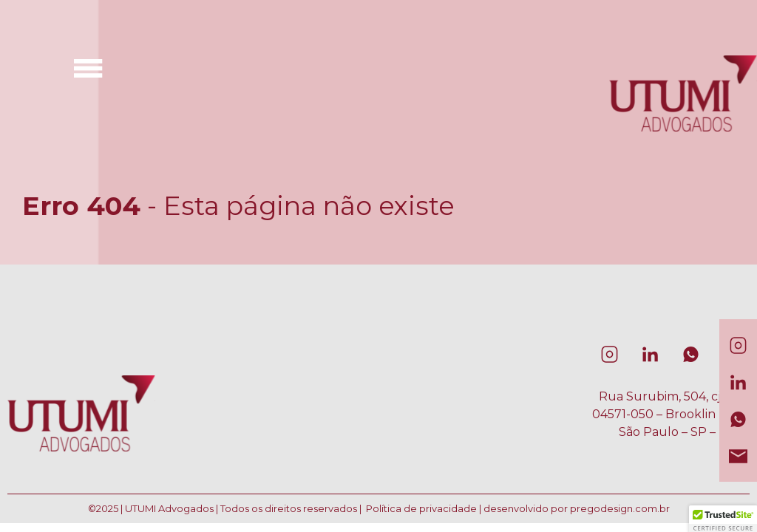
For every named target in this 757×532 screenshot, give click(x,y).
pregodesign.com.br (620, 508)
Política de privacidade (421, 508)
